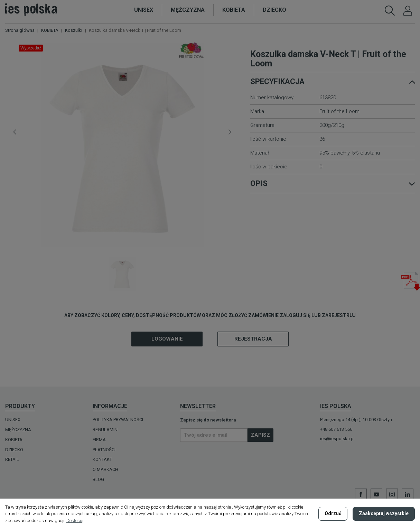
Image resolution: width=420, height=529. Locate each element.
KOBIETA (14, 440)
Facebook (361, 494)
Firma (99, 440)
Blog (98, 479)
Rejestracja (253, 339)
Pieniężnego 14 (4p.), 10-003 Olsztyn (356, 420)
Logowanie (167, 339)
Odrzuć (333, 513)
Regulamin (105, 430)
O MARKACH (105, 469)
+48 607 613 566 (336, 429)
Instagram (392, 494)
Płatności (104, 450)
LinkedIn (408, 494)
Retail (12, 459)
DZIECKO (14, 450)
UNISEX (13, 420)
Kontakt (102, 459)
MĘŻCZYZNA (18, 430)
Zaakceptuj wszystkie (384, 513)
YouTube (376, 494)
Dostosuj (75, 521)
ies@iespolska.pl (337, 439)
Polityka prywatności (118, 420)
